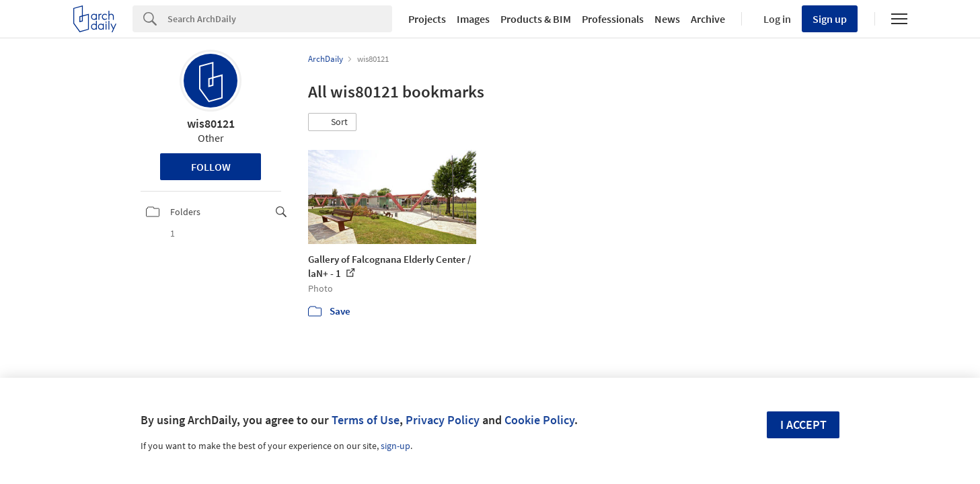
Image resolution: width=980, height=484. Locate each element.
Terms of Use (366, 420)
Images (473, 19)
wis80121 (211, 123)
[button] (332, 122)
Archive (708, 19)
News (667, 19)
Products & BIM (536, 19)
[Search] (280, 19)
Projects (427, 19)
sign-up (395, 446)
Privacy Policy (443, 420)
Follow (211, 167)
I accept (803, 425)
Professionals (613, 19)
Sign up (830, 19)
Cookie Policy (539, 420)
